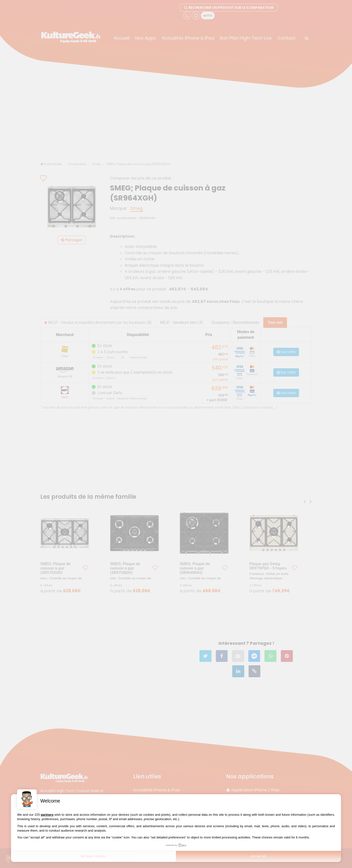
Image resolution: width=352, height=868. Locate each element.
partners (47, 815)
